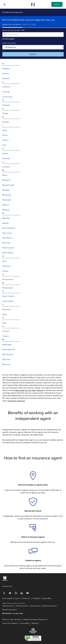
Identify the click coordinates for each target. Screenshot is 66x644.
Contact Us (26, 598)
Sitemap (35, 623)
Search (33, 54)
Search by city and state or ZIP (13, 30)
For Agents (36, 598)
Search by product (9, 43)
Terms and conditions (10, 623)
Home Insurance (22, 606)
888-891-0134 (7, 586)
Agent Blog (47, 598)
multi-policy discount (16, 401)
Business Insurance (9, 610)
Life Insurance (35, 606)
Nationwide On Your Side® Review (29, 390)
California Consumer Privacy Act (35, 620)
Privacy (5, 620)
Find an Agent (7, 598)
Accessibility (25, 623)
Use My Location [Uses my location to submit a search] (8, 39)
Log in (57, 4)
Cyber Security (15, 620)
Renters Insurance (50, 606)
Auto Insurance (8, 606)
